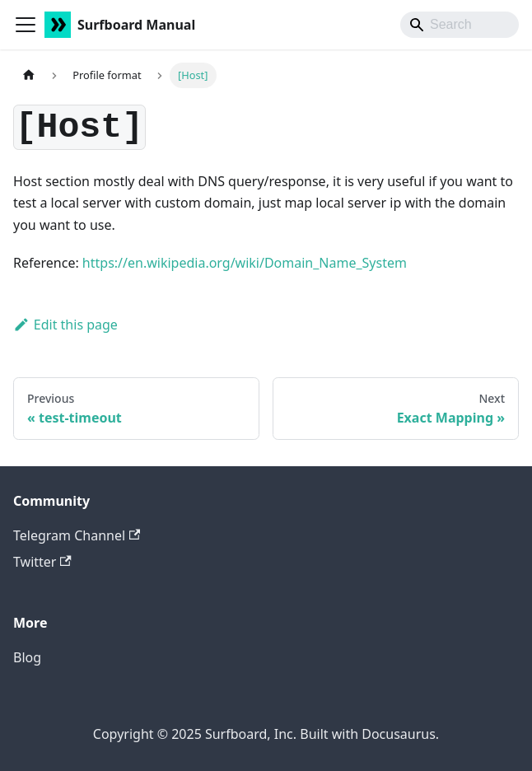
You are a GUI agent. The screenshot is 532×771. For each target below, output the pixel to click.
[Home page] (29, 75)
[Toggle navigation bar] (26, 25)
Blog (27, 657)
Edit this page (65, 325)
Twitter (42, 562)
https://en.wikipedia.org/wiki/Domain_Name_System (245, 263)
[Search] (460, 25)
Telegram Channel (77, 535)
